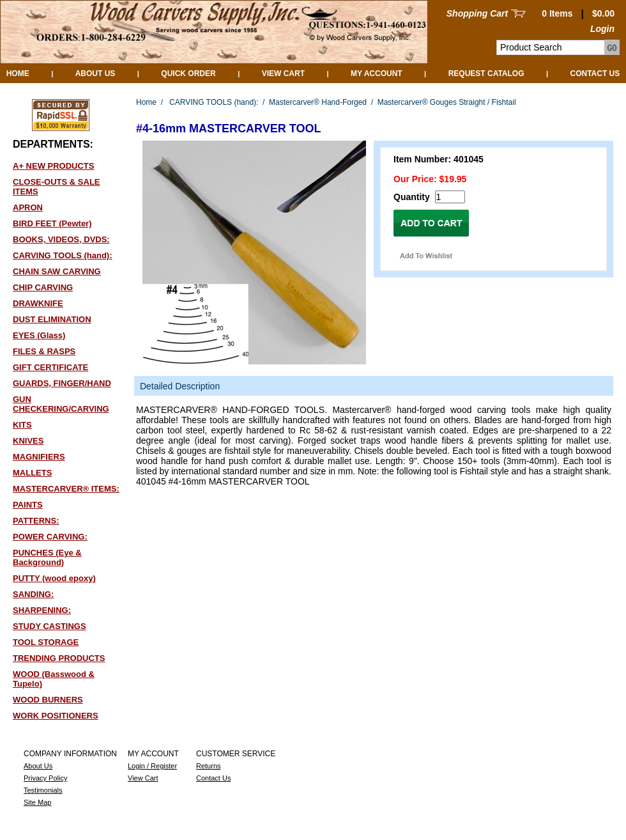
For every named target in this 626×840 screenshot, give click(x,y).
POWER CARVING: (50, 537)
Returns (209, 766)
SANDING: (33, 594)
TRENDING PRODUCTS (59, 658)
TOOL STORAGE (46, 642)
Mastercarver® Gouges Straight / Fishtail (447, 102)
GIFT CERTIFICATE (50, 367)
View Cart (283, 74)
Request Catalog (486, 74)
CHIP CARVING (43, 287)
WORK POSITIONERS (56, 716)
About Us (95, 74)
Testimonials (43, 790)
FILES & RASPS (44, 351)
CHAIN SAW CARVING (57, 271)
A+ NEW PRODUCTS (53, 166)
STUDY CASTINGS (50, 626)
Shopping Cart (477, 13)
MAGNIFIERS (39, 457)
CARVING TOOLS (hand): (63, 255)
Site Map (37, 802)
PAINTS (28, 505)
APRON (28, 207)
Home (18, 74)
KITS (22, 425)
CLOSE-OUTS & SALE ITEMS (57, 187)
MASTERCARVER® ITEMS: (66, 489)
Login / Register (152, 766)
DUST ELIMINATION (52, 319)
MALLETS (32, 473)
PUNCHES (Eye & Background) (47, 557)
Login (602, 29)
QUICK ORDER (188, 74)
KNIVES (28, 441)
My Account (377, 74)
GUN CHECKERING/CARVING (61, 404)
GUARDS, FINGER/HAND (62, 383)
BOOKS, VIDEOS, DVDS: (61, 239)
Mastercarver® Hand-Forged (318, 102)
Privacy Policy (45, 778)
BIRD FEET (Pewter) (52, 223)
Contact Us (595, 74)
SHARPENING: (42, 610)
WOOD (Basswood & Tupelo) (54, 679)
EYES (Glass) (39, 335)
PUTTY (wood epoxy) (54, 578)
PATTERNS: (36, 521)
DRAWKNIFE (38, 303)
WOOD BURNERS (48, 700)
